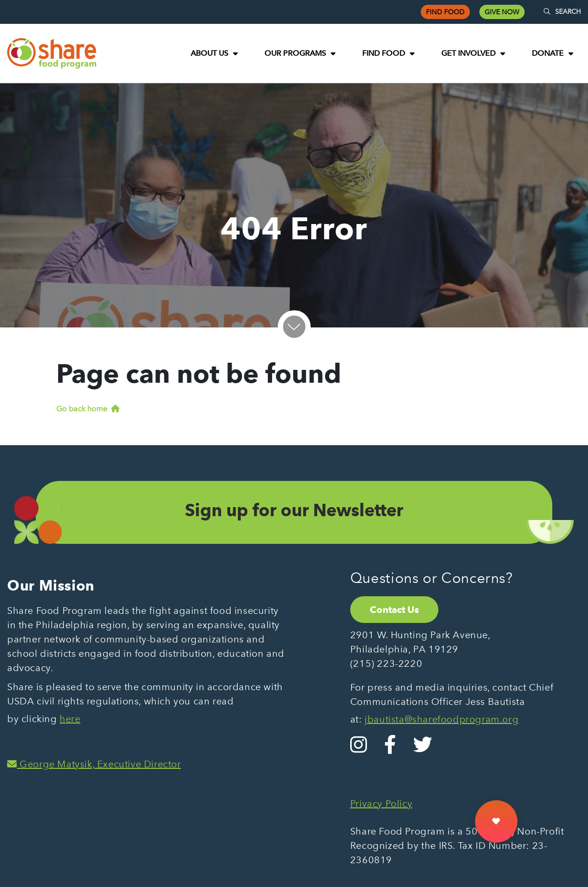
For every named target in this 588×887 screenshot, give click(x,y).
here (70, 719)
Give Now (502, 12)
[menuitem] (214, 53)
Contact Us (394, 610)
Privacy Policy (381, 804)
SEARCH (562, 12)
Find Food (445, 12)
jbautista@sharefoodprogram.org (441, 719)
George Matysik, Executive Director (94, 764)
